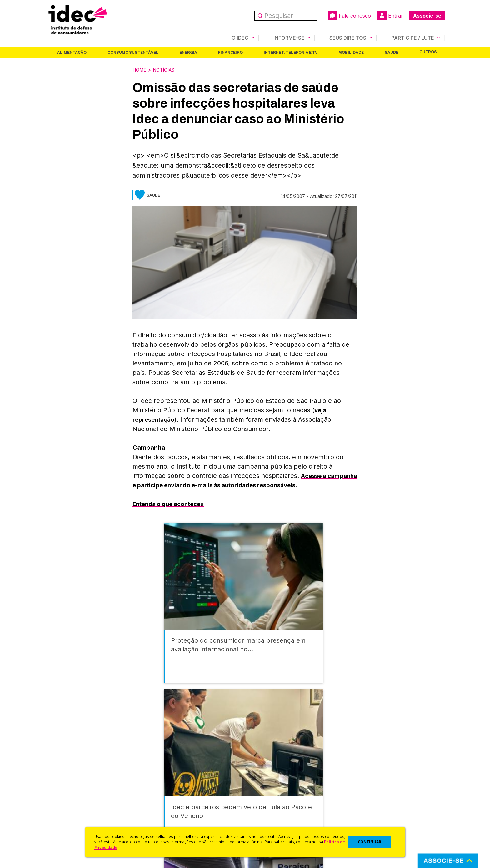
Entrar (390, 16)
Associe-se (427, 16)
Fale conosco (349, 16)
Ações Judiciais (262, 816)
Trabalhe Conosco (65, 816)
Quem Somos (60, 774)
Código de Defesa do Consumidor (283, 774)
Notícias (167, 69)
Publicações (159, 807)
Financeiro (230, 52)
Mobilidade (351, 52)
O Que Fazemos (63, 783)
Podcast (154, 824)
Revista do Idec (162, 791)
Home (140, 69)
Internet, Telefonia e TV (291, 52)
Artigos (153, 799)
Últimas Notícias (162, 783)
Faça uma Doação (365, 783)
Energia (188, 52)
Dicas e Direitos (262, 791)
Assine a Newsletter (167, 816)
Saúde (392, 52)
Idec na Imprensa (164, 774)
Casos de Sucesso (266, 824)
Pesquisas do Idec (265, 807)
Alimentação (72, 52)
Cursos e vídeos (263, 783)
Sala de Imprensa (64, 807)
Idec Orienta (259, 799)
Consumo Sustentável (133, 52)
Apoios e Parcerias (66, 791)
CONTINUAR (370, 842)
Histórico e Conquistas (70, 799)
